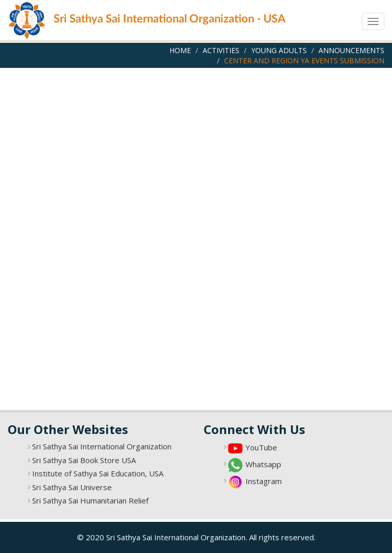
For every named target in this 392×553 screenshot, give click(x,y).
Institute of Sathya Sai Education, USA (98, 473)
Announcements (351, 50)
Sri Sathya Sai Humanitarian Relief (90, 500)
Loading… (196, 236)
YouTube (261, 447)
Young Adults (279, 50)
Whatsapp (263, 464)
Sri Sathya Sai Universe (72, 487)
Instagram (264, 481)
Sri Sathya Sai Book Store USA (84, 460)
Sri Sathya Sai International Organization (102, 446)
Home (180, 50)
